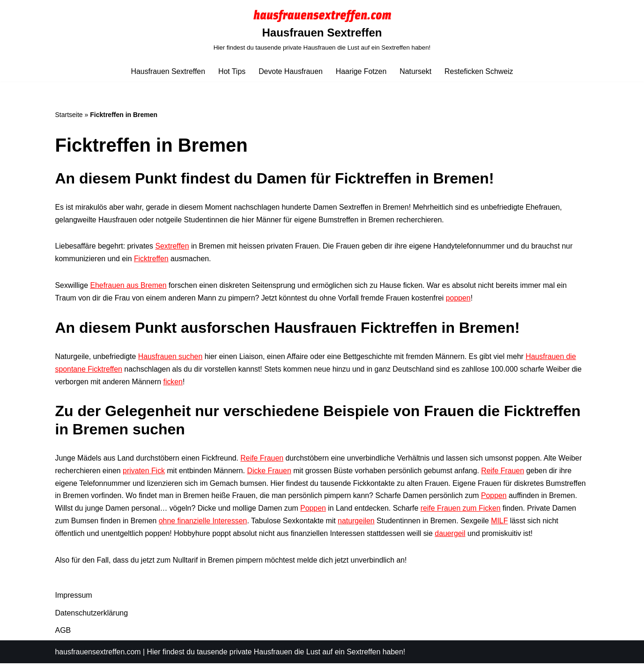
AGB (63, 634)
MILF (555, 524)
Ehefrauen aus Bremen (129, 287)
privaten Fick (144, 473)
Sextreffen (173, 247)
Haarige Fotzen (361, 71)
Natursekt (416, 71)
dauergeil (487, 537)
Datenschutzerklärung (92, 616)
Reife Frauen (264, 460)
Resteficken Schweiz (480, 71)
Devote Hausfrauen (290, 71)
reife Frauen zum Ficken (502, 511)
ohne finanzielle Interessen (256, 524)
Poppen (540, 499)
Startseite (69, 115)
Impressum (74, 599)
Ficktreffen (152, 260)
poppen (462, 299)
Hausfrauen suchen (171, 358)
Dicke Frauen (271, 473)
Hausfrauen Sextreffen (167, 71)
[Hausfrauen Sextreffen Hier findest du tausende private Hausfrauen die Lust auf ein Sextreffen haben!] (322, 31)
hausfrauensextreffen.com (99, 655)
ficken (174, 384)
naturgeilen (411, 524)
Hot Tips (231, 71)
